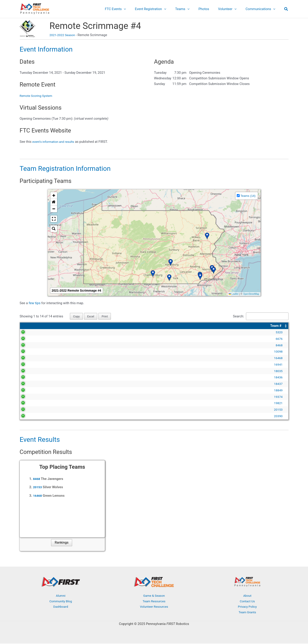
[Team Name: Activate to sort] (84, 326)
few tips (35, 303)
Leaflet (231, 294)
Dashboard (61, 607)
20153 (28, 410)
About (247, 596)
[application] (136, 9)
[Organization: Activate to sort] (181, 326)
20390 (28, 416)
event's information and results (55, 142)
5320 (29, 333)
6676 (29, 339)
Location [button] (239, 326)
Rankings (61, 543)
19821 (28, 403)
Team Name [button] (49, 326)
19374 (28, 397)
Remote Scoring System (38, 96)
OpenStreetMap (250, 294)
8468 (29, 346)
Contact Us (247, 602)
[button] (286, 10)
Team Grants (247, 613)
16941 (28, 365)
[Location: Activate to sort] (260, 326)
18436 (28, 378)
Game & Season (154, 596)
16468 (28, 358)
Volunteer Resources (154, 607)
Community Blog (61, 602)
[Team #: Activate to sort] (29, 326)
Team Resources (154, 602)
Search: (234, 317)
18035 (28, 371)
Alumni (61, 596)
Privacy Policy (247, 607)
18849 (28, 391)
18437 (28, 384)
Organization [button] (140, 326)
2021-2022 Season (64, 35)
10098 (28, 352)
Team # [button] (26, 326)
